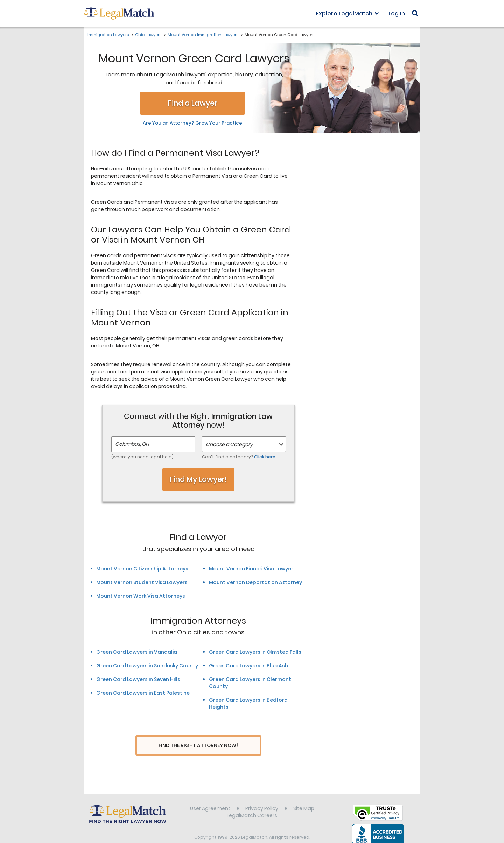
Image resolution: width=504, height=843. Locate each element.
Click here (265, 457)
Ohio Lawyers (148, 35)
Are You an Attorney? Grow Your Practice (192, 123)
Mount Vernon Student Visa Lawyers (142, 582)
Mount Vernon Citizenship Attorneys (142, 569)
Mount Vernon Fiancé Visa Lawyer (251, 569)
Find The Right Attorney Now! (198, 746)
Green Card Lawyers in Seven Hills (138, 679)
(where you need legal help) (142, 457)
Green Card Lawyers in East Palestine (143, 693)
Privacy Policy (262, 795)
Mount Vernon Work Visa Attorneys (141, 596)
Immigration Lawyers (108, 35)
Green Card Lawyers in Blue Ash (248, 666)
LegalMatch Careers (252, 802)
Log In (397, 13)
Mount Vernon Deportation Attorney (255, 582)
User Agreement (210, 795)
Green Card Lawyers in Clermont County (250, 683)
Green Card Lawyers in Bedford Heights (248, 703)
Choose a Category (229, 444)
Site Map (304, 795)
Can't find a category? (239, 457)
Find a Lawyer (193, 103)
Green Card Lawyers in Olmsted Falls (255, 652)
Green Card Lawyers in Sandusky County (147, 666)
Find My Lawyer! (198, 479)
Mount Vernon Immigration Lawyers (203, 35)
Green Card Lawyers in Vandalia (137, 652)
